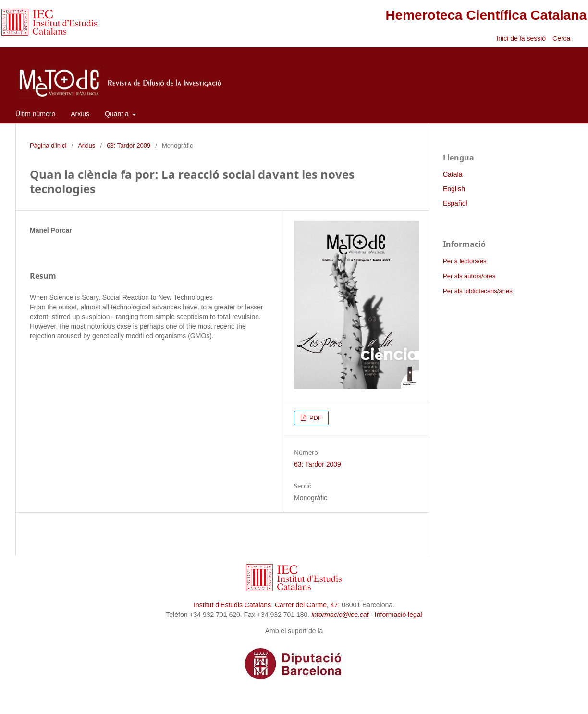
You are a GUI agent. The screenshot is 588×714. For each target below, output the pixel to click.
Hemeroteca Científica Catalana (486, 15)
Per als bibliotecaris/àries (478, 291)
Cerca (562, 38)
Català (453, 174)
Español (455, 203)
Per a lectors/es (465, 261)
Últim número (35, 114)
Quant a (118, 114)
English (454, 189)
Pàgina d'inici (48, 145)
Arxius (80, 114)
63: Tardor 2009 (129, 145)
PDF (315, 418)
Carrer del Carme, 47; (307, 605)
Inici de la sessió (521, 38)
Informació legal (398, 615)
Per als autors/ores (469, 276)
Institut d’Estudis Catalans (232, 605)
